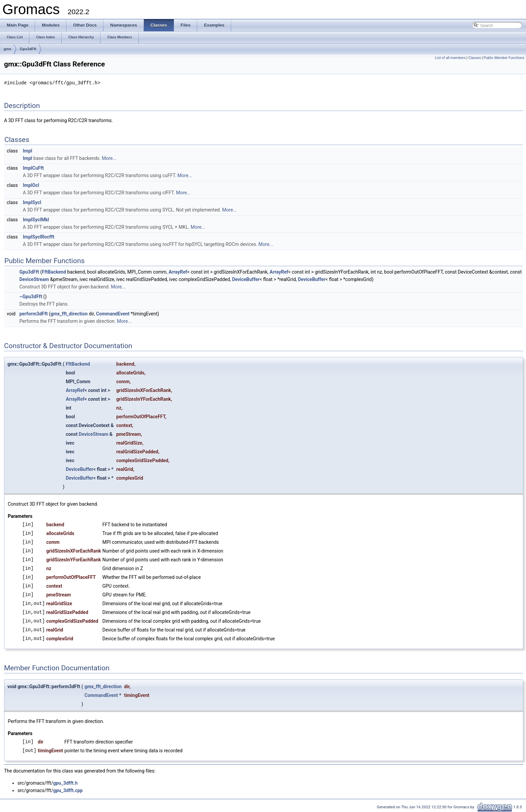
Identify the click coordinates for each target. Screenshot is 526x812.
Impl (28, 150)
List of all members (450, 58)
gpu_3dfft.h (66, 783)
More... (109, 158)
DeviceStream (34, 279)
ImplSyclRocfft (39, 236)
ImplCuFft (33, 168)
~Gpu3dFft (31, 296)
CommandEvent (113, 313)
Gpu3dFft (28, 49)
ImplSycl (32, 202)
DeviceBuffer (246, 279)
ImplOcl (31, 185)
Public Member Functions (504, 58)
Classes (475, 58)
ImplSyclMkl (36, 219)
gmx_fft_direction (69, 313)
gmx (8, 49)
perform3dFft (33, 313)
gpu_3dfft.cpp (68, 790)
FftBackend (54, 272)
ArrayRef (178, 272)
